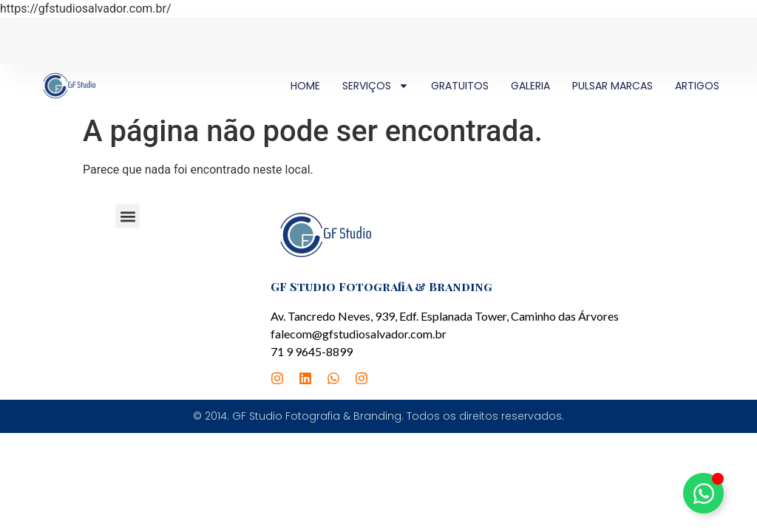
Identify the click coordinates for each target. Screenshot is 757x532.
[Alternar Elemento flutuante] (703, 493)
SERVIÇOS (376, 86)
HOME (305, 86)
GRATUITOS (460, 86)
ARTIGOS (697, 86)
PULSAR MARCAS (612, 86)
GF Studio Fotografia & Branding (381, 286)
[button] (128, 216)
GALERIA (530, 86)
